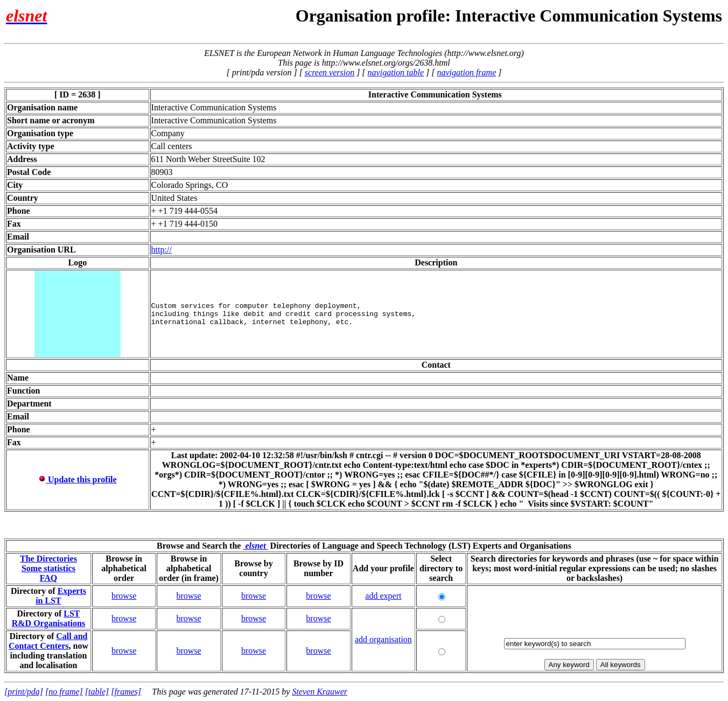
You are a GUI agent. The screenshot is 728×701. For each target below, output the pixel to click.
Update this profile (78, 479)
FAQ (49, 578)
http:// (162, 250)
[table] (97, 692)
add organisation (383, 639)
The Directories (48, 559)
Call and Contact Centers (48, 641)
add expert (383, 596)
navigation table (396, 72)
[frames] (126, 692)
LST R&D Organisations (48, 618)
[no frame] (64, 692)
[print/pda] (24, 692)
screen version (330, 72)
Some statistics (48, 568)
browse (124, 596)
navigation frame (466, 72)
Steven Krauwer (320, 692)
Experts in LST (61, 596)
